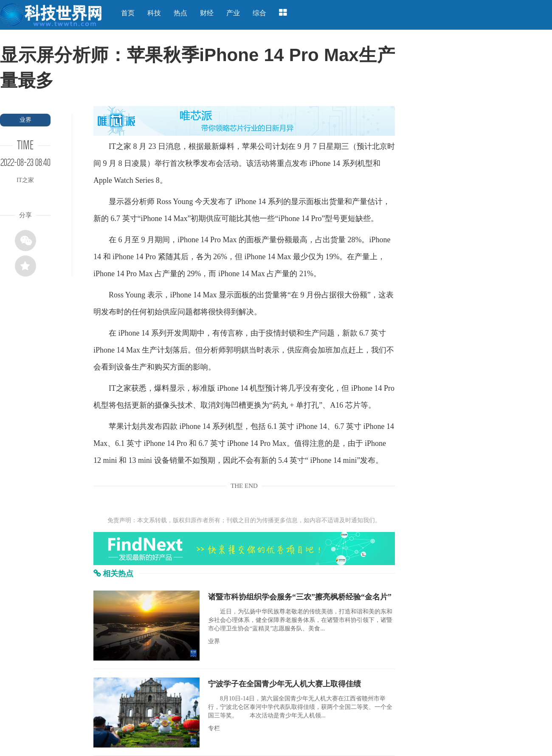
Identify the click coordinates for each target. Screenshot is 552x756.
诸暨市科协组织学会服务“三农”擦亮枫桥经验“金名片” (300, 597)
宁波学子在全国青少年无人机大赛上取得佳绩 (284, 684)
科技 (154, 13)
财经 (207, 13)
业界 (25, 120)
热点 (180, 13)
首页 (128, 13)
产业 (233, 13)
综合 (259, 13)
